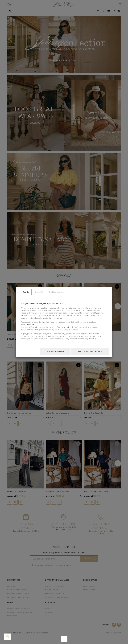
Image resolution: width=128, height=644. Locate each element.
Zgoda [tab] (26, 292)
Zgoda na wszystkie (90, 351)
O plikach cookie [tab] (57, 292)
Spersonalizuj (55, 351)
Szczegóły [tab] (39, 292)
